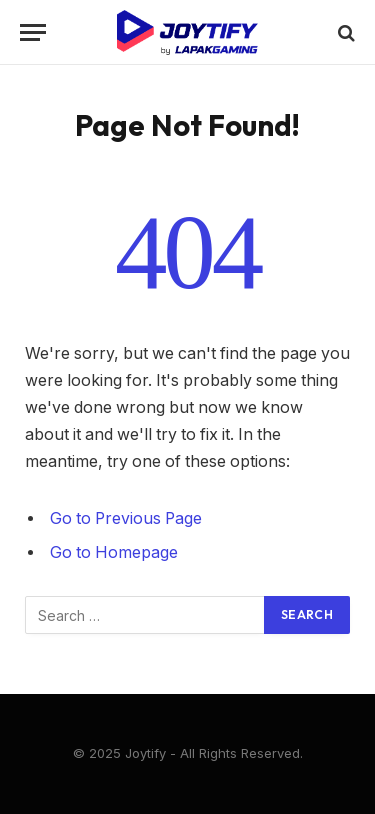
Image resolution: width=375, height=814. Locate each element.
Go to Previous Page (126, 518)
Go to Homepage (114, 552)
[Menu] (33, 32)
